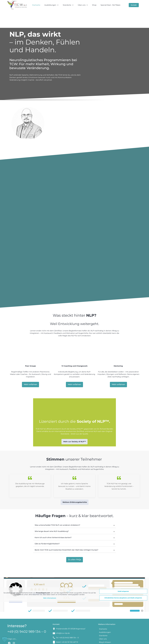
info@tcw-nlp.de (63, 617)
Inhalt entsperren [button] (123, 576)
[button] (5, 639)
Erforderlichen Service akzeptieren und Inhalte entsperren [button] (123, 582)
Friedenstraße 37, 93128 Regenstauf (71, 613)
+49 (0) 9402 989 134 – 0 (27, 616)
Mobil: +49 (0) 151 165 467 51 (67, 626)
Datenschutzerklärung (105, 641)
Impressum (84, 641)
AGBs (92, 641)
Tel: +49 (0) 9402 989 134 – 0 (67, 622)
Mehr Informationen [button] (50, 582)
